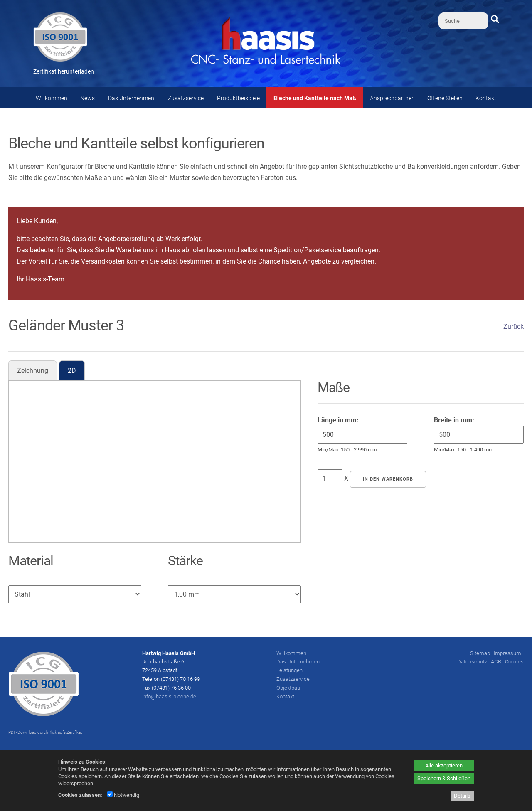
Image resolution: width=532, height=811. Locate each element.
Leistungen (289, 670)
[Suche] (463, 21)
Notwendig (123, 795)
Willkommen (52, 98)
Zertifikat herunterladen (64, 71)
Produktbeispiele (238, 98)
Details (462, 796)
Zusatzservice (186, 98)
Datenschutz (472, 662)
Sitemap (480, 653)
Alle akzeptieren (444, 765)
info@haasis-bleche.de (169, 696)
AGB (496, 662)
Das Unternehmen (131, 98)
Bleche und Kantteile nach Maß (315, 98)
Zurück (514, 327)
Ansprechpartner (392, 98)
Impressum (507, 653)
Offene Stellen (445, 98)
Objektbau (288, 688)
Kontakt (486, 98)
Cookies (514, 662)
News (87, 98)
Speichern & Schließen (444, 778)
